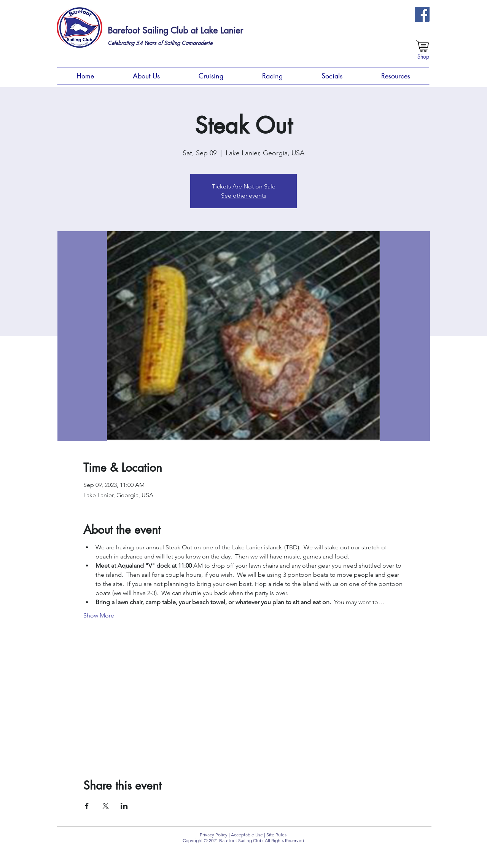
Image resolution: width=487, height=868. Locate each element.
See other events (244, 195)
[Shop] (423, 57)
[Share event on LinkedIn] (124, 806)
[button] (146, 76)
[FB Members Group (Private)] (422, 14)
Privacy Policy (214, 835)
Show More (99, 615)
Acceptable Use (247, 835)
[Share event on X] (106, 806)
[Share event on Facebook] (87, 806)
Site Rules (276, 835)
